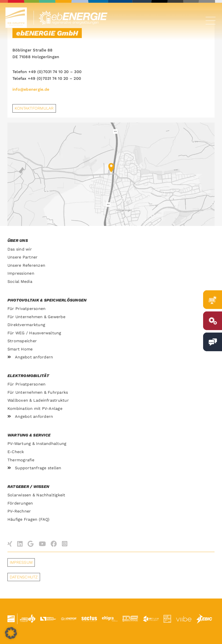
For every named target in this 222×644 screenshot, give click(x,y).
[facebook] (54, 544)
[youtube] (42, 544)
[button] (11, 633)
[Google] (31, 544)
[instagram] (65, 544)
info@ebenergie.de (31, 89)
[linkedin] (20, 544)
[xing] (10, 544)
